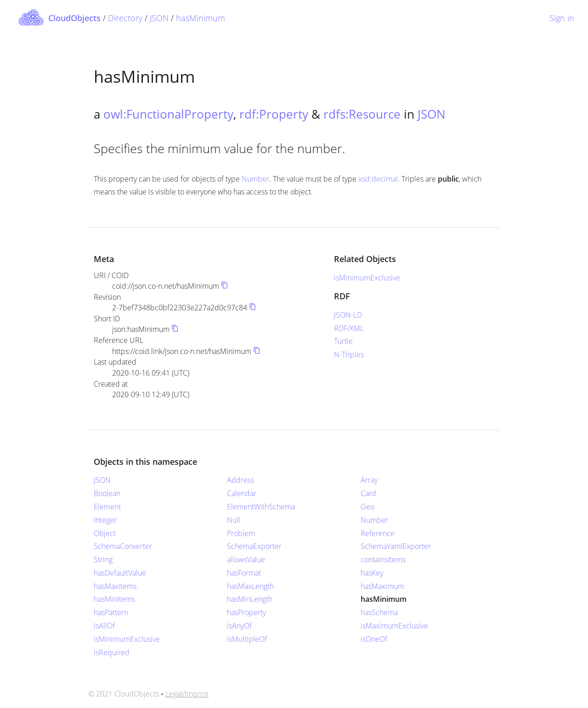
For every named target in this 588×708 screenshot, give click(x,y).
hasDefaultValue (120, 573)
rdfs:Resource (362, 114)
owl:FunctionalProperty (168, 114)
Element (107, 507)
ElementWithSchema (261, 507)
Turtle (343, 341)
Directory (125, 18)
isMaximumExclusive (394, 626)
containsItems (383, 560)
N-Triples (349, 354)
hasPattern (111, 612)
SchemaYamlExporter (396, 546)
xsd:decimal (378, 179)
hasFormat (244, 573)
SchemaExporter (254, 546)
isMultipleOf (247, 639)
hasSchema (379, 612)
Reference (378, 533)
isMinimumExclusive (367, 278)
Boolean (107, 493)
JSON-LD (348, 315)
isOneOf (374, 639)
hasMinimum (201, 18)
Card (368, 493)
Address (240, 480)
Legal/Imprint (187, 694)
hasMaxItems (115, 586)
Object (105, 533)
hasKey (372, 573)
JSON (159, 18)
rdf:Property (274, 114)
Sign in (562, 18)
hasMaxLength (250, 586)
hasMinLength (250, 599)
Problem (241, 533)
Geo (367, 507)
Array (369, 480)
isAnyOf (239, 626)
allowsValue (246, 560)
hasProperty (246, 612)
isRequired (112, 652)
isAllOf (104, 626)
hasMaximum (382, 586)
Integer (105, 520)
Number (255, 179)
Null (234, 520)
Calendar (242, 493)
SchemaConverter (123, 546)
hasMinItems (114, 599)
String (103, 560)
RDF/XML (349, 328)
